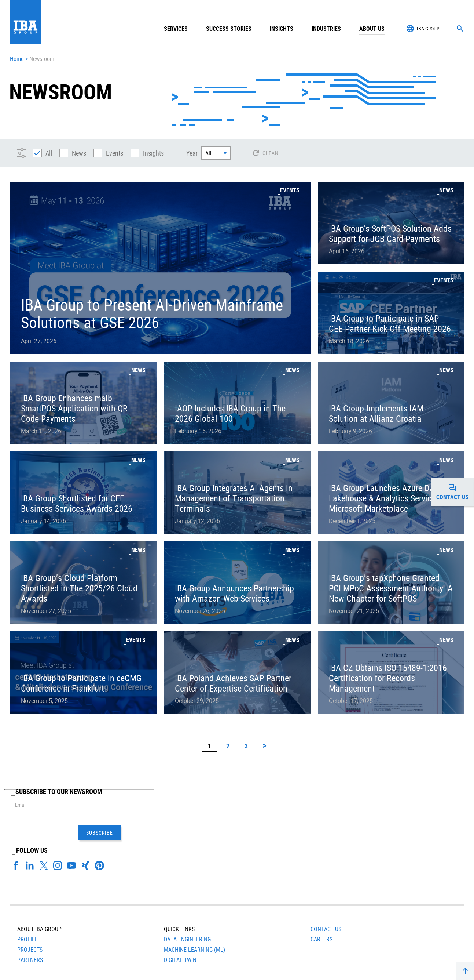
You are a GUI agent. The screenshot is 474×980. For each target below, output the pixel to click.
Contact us (455, 492)
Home (17, 59)
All (43, 153)
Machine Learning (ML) (194, 917)
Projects (30, 917)
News (73, 153)
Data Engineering (187, 906)
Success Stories (229, 29)
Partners (30, 927)
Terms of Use (209, 967)
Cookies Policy (173, 967)
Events (108, 153)
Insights (282, 29)
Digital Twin (180, 927)
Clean (271, 153)
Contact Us (326, 896)
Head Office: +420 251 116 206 (294, 967)
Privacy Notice (135, 967)
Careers (321, 906)
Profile (27, 906)
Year (192, 153)
